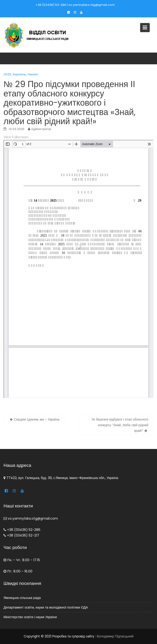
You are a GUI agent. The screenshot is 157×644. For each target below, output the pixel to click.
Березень (19, 74)
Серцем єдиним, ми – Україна (37, 419)
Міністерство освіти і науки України (31, 617)
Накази (33, 74)
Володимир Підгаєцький (115, 636)
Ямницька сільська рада (23, 598)
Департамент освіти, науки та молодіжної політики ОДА (46, 607)
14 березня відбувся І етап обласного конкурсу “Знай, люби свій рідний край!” (120, 425)
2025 (7, 74)
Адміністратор (41, 129)
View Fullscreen (16, 137)
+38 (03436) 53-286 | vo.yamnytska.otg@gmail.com (75, 5)
